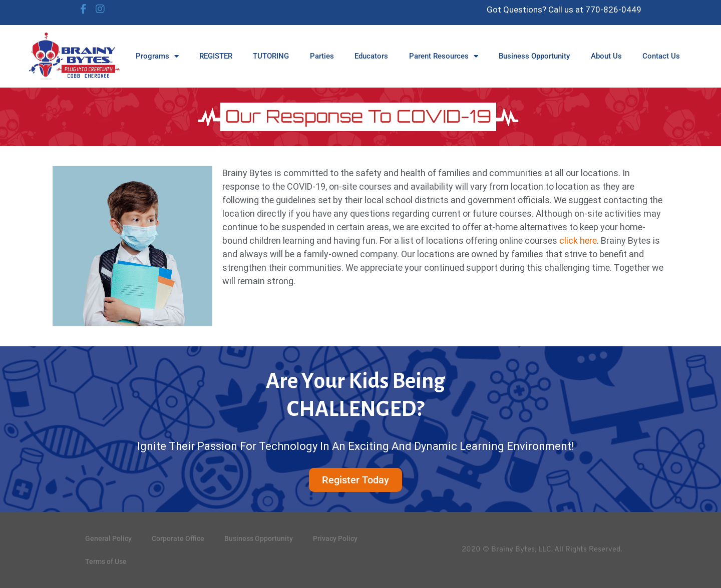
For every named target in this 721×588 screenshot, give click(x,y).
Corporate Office (178, 538)
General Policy (108, 538)
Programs (157, 56)
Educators (371, 56)
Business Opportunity (534, 56)
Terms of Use (106, 561)
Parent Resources (444, 56)
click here (578, 240)
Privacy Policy (335, 538)
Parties (322, 56)
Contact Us (661, 56)
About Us (606, 56)
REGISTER (216, 56)
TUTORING (271, 56)
